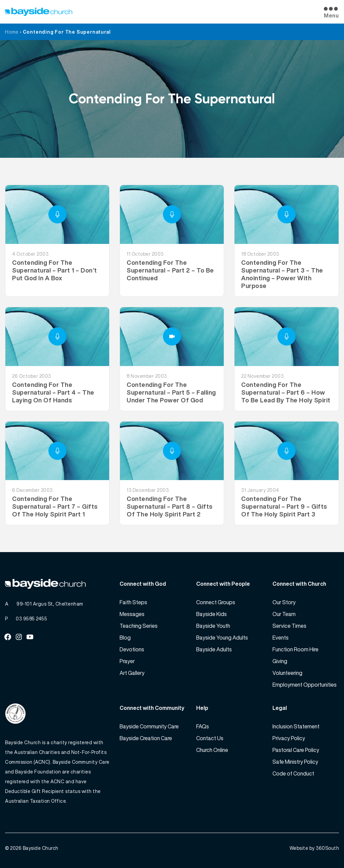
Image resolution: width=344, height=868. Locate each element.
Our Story (284, 602)
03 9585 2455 (31, 619)
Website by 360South (314, 848)
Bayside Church (41, 848)
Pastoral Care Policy (296, 750)
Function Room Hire (295, 649)
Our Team (284, 614)
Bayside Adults (214, 649)
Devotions (132, 649)
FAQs (203, 726)
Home (12, 32)
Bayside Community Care (149, 726)
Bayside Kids (211, 614)
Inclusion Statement (296, 726)
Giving (280, 661)
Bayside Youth (213, 626)
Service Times (289, 626)
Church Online (212, 750)
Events (281, 638)
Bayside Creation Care (146, 738)
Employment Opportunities (305, 685)
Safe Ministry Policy (295, 762)
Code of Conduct (293, 773)
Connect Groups (216, 602)
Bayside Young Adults (222, 638)
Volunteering (287, 673)
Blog (125, 638)
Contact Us (210, 738)
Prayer (127, 661)
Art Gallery (132, 673)
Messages (132, 614)
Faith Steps (133, 602)
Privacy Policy (289, 738)
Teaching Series (139, 626)
